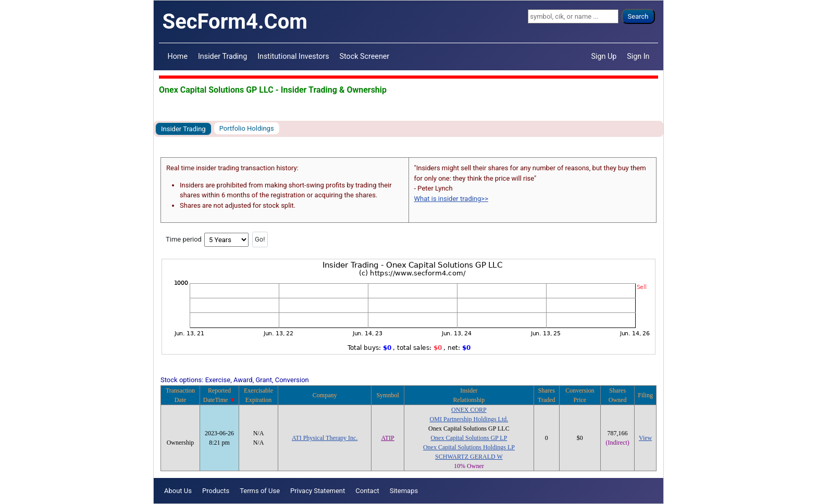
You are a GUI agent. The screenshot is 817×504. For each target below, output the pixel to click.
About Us (178, 491)
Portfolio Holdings (247, 128)
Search (638, 16)
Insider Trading (222, 56)
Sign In (638, 56)
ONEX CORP (469, 410)
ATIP (387, 438)
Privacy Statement (318, 491)
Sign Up (604, 56)
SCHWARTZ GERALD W (469, 457)
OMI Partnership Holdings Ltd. (469, 419)
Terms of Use (260, 491)
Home (178, 56)
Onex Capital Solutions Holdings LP (469, 447)
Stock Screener (365, 56)
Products (216, 491)
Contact (367, 491)
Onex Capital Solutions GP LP (469, 438)
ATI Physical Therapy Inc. (325, 438)
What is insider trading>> (451, 199)
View (645, 438)
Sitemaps (404, 491)
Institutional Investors (293, 56)
